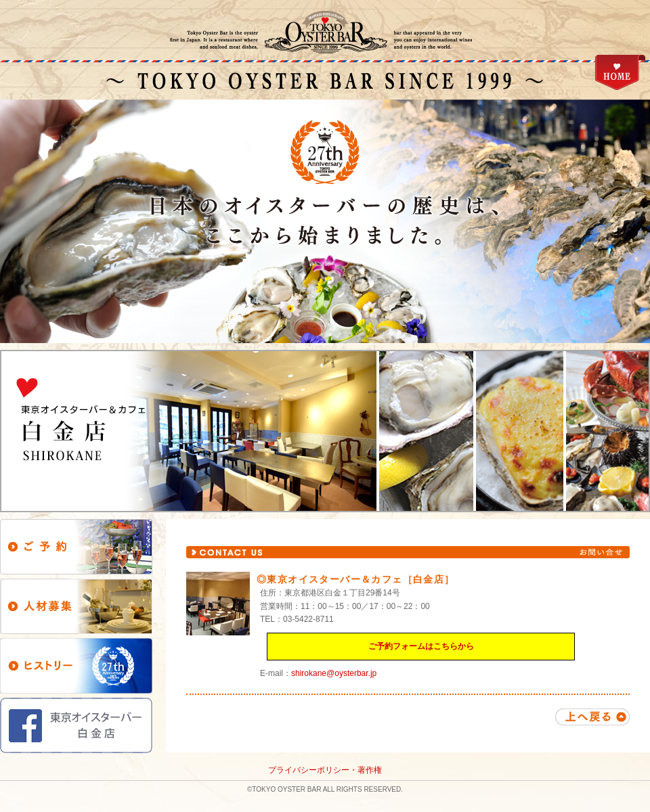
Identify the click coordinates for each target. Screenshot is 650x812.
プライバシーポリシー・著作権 (325, 770)
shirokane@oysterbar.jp (334, 673)
